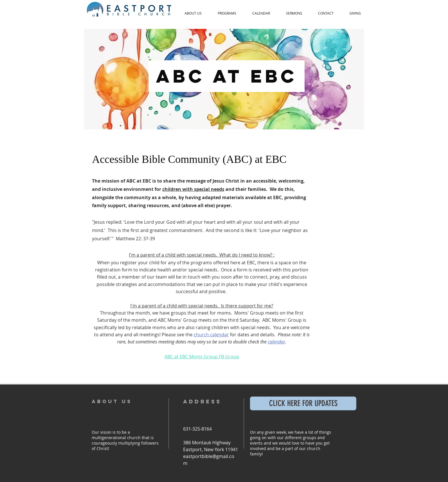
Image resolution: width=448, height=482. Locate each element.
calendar (276, 342)
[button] (193, 13)
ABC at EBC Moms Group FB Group (202, 357)
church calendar (211, 335)
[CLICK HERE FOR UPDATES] (303, 403)
